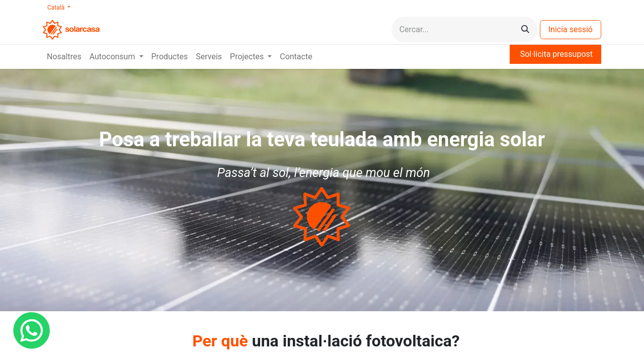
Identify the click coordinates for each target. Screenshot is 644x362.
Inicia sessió (571, 29)
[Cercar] (525, 29)
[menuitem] (64, 57)
